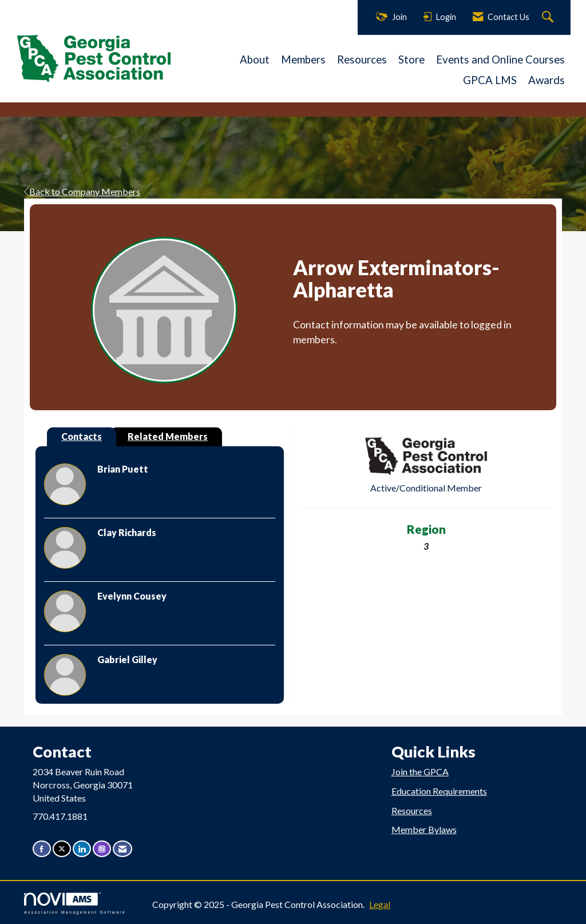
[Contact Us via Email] (122, 849)
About (255, 60)
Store (411, 60)
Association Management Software (75, 903)
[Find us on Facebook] (42, 849)
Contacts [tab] (82, 436)
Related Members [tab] (168, 436)
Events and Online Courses (500, 60)
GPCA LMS (490, 80)
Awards (547, 80)
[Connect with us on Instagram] (102, 849)
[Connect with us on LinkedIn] (82, 849)
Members (303, 60)
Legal (380, 904)
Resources (362, 60)
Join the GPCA (420, 772)
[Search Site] (549, 17)
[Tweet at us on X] (62, 849)
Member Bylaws (424, 829)
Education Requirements (439, 791)
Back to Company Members (82, 191)
